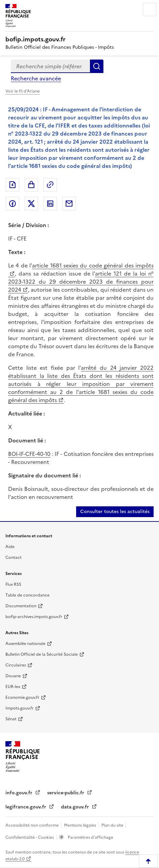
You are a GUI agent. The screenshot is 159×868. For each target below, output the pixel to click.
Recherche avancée (36, 78)
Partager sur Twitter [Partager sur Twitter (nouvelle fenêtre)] (31, 204)
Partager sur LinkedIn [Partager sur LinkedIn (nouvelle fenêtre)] (50, 204)
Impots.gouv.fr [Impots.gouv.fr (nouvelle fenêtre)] (20, 708)
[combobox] (50, 66)
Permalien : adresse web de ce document (50, 185)
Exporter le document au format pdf (12, 185)
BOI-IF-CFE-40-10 (29, 454)
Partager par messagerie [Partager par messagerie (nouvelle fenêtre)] (69, 204)
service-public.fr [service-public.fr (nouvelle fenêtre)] (66, 793)
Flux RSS (13, 584)
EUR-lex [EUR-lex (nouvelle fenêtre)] (13, 687)
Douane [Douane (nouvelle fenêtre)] (13, 676)
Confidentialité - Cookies (30, 837)
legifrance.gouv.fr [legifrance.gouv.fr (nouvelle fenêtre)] (26, 807)
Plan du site (113, 825)
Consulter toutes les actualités (115, 512)
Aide (10, 547)
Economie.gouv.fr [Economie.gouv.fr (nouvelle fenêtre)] (22, 697)
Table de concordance (27, 595)
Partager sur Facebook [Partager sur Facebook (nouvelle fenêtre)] (12, 204)
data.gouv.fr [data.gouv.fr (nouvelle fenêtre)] (76, 807)
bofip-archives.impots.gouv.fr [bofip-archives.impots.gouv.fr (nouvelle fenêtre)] (34, 617)
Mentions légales (81, 825)
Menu (150, 9)
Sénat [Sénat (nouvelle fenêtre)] (11, 719)
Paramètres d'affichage (90, 837)
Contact (13, 557)
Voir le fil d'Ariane (23, 91)
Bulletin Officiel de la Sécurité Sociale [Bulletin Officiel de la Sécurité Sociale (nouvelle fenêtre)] (42, 654)
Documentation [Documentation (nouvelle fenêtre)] (21, 606)
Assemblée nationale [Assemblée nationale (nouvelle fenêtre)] (25, 644)
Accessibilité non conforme (33, 825)
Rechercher (97, 66)
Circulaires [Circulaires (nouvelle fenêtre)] (16, 665)
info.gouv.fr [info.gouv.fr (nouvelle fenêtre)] (20, 793)
